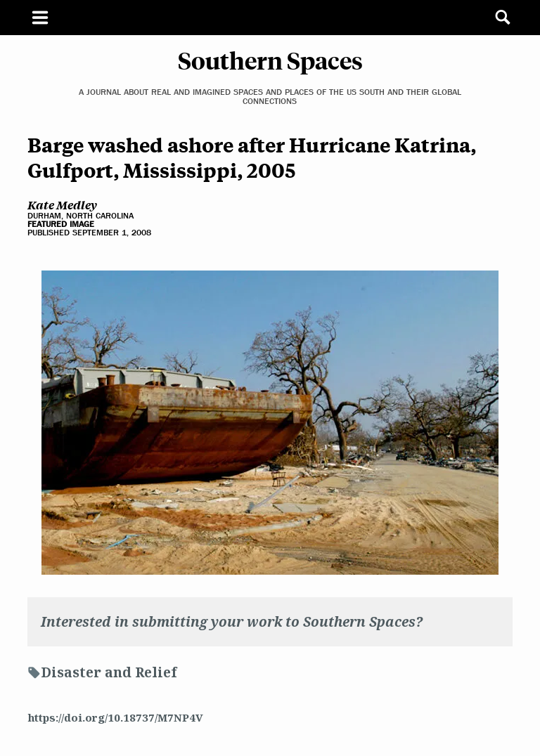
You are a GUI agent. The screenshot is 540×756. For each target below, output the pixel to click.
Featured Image (61, 224)
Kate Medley (62, 204)
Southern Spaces (270, 60)
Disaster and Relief (109, 672)
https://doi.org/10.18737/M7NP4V (115, 717)
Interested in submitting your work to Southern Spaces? (232, 622)
